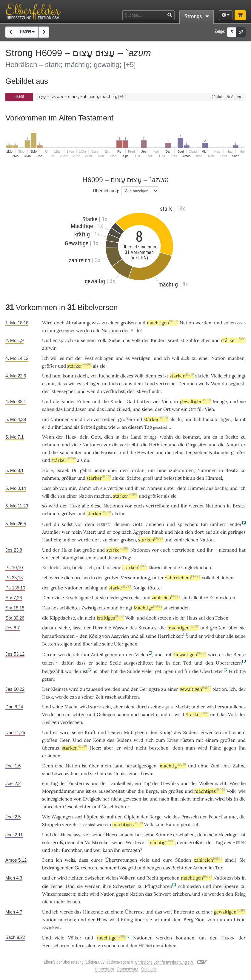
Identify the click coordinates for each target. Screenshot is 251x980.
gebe (101, 427)
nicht (90, 618)
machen (236, 358)
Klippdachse (62, 618)
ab (55, 488)
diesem (135, 427)
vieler (148, 671)
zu (77, 340)
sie (174, 496)
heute (99, 470)
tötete (154, 588)
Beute (240, 655)
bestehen (159, 748)
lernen (73, 902)
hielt (179, 532)
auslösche (217, 488)
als (45, 348)
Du (75, 470)
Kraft (90, 732)
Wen (216, 384)
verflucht (151, 391)
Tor (219, 868)
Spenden (148, 969)
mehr (198, 799)
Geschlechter (77, 807)
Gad (131, 401)
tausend (95, 689)
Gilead (123, 409)
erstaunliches (232, 707)
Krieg (173, 740)
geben (111, 655)
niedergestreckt (123, 598)
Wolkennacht (213, 783)
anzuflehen (165, 946)
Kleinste (59, 689)
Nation (187, 323)
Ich (232, 689)
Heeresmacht (120, 835)
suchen (112, 946)
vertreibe (166, 384)
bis (96, 558)
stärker (233, 340)
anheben (155, 524)
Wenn (48, 437)
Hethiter (158, 445)
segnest (237, 384)
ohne (203, 766)
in (117, 437)
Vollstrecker (98, 842)
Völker (75, 938)
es (160, 376)
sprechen (187, 524)
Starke (197, 715)
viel (156, 401)
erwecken (211, 732)
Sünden (183, 860)
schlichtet (70, 608)
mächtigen (163, 323)
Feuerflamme (223, 817)
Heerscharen (56, 946)
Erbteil (88, 427)
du (178, 437)
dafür (67, 663)
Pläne (215, 748)
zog (117, 532)
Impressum (105, 969)
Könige (139, 588)
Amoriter (236, 445)
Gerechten (86, 868)
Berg (188, 920)
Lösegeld (127, 868)
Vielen (142, 655)
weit (168, 912)
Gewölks (170, 783)
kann (108, 850)
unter (170, 488)
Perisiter (110, 452)
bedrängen (53, 868)
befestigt (173, 478)
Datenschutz (128, 969)
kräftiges (110, 618)
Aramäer (51, 532)
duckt (54, 568)
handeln (149, 715)
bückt (78, 568)
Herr (98, 628)
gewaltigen (195, 689)
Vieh (166, 401)
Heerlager (229, 835)
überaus (51, 748)
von (63, 488)
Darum (49, 655)
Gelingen (106, 715)
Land (150, 384)
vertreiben (104, 419)
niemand (228, 550)
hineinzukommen (175, 470)
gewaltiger (195, 401)
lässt (77, 628)
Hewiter (145, 452)
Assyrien (120, 636)
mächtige (111, 938)
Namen (155, 488)
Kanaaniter (71, 452)
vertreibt (129, 445)
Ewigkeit (92, 799)
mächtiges (210, 791)
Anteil (97, 655)
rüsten (187, 740)
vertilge (115, 488)
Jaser (81, 409)
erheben (181, 894)
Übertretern (229, 663)
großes (176, 791)
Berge (152, 791)
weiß (204, 384)
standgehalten (77, 558)
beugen (154, 868)
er (96, 671)
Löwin (147, 774)
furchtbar (72, 850)
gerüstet (190, 825)
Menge (220, 401)
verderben (71, 722)
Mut (128, 732)
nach (164, 799)
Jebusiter (182, 452)
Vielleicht (221, 376)
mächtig (173, 766)
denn (151, 376)
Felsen (222, 618)
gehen (131, 644)
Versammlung (135, 578)
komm (69, 376)
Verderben (53, 715)
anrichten (76, 715)
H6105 (19, 97)
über (113, 470)
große (89, 550)
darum (49, 628)
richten (76, 878)
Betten (49, 644)
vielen (112, 878)
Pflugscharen (158, 886)
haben (123, 715)
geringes (237, 532)
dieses (127, 376)
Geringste (150, 689)
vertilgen (141, 358)
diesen (114, 558)
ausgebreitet (112, 791)
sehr (47, 842)
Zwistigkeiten (95, 608)
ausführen (128, 697)
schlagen (104, 358)
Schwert (162, 894)
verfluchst (114, 391)
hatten (144, 401)
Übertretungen (121, 860)
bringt (150, 437)
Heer (64, 740)
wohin (166, 437)
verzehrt (71, 825)
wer (97, 850)
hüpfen (91, 817)
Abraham (76, 323)
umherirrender (226, 524)
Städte (134, 478)
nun (56, 376)
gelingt (239, 376)
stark (96, 707)
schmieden (190, 886)
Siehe (115, 340)
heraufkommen (58, 636)
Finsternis (79, 783)
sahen (48, 409)
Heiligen (51, 722)
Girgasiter (197, 445)
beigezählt (53, 671)
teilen (48, 663)
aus (129, 384)
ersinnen (51, 756)
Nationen (111, 330)
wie (242, 791)
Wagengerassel (67, 817)
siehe (147, 409)
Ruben (84, 401)
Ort (167, 409)
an (229, 920)
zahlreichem (183, 578)
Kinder (158, 340)
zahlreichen (186, 540)
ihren (140, 488)
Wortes (133, 842)
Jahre (48, 807)
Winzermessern (59, 894)
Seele (115, 663)
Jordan (137, 470)
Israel (172, 340)
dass (81, 663)
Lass (47, 488)
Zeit (100, 697)
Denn (184, 384)
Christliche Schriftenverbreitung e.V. (165, 962)
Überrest (135, 912)
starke (117, 550)
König (95, 636)
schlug (91, 588)
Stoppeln (51, 825)
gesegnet (66, 330)
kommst (191, 437)
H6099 (27, 32)
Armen (200, 868)
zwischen (95, 878)
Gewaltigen (190, 655)
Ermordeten (222, 598)
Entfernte (184, 912)
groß (148, 478)
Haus (192, 618)
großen (128, 323)
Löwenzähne (65, 774)
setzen (164, 618)
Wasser (120, 628)
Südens (191, 732)
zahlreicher (198, 340)
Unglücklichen (196, 568)
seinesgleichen (57, 799)
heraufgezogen (141, 766)
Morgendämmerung (63, 791)
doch (83, 376)
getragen (164, 671)
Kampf (173, 825)
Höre (47, 470)
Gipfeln (132, 817)
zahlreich (166, 598)
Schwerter (124, 886)
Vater (89, 532)
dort (199, 532)
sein (210, 799)
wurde (84, 540)
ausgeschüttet (138, 663)
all (142, 636)
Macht (71, 707)
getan (48, 679)
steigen (65, 644)
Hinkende (93, 912)
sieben (201, 452)
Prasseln (190, 817)
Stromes (147, 628)
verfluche (100, 376)
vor (75, 419)
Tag (148, 427)
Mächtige (148, 608)
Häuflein (51, 540)
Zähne (239, 766)
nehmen (51, 445)
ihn (242, 748)
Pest (89, 358)
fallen (167, 568)
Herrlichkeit (171, 636)
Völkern (127, 878)
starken (151, 540)
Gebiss (120, 774)
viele (76, 445)
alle (97, 330)
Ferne (56, 886)
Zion (200, 920)
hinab (158, 532)
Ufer (119, 644)
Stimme (164, 835)
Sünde (134, 671)
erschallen (184, 835)
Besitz (232, 437)
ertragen (131, 850)
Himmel (214, 478)
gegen (141, 732)
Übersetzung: (106, 191)
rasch (111, 697)
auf (209, 532)
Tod (187, 663)
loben (228, 578)
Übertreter (212, 671)
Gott (96, 437)
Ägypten (142, 532)
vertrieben (183, 550)
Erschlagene (78, 598)
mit (168, 655)
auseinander (176, 608)
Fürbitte (237, 671)
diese (96, 506)
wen (91, 391)
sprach (66, 340)
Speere (231, 886)
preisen (82, 578)
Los (55, 608)
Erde (135, 330)
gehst (86, 470)
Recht (152, 878)
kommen (185, 938)
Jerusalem (86, 946)
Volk (102, 340)
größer (49, 366)
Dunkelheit (121, 783)
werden (203, 323)
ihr (122, 514)
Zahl (215, 766)
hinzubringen (217, 419)
